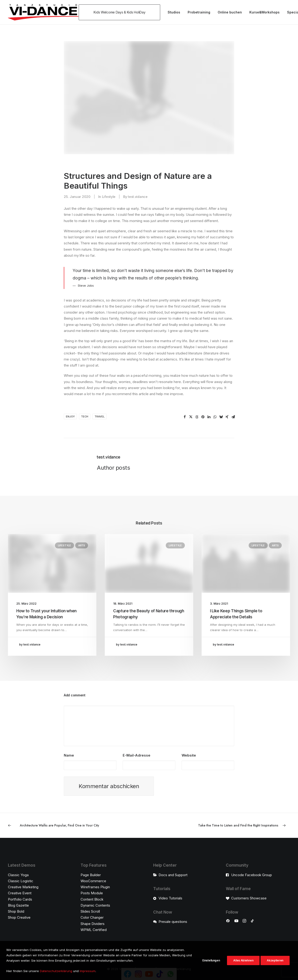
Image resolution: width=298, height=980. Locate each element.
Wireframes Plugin (95, 887)
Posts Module (92, 893)
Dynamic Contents (95, 905)
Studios (174, 12)
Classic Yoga (18, 875)
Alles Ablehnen (243, 964)
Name (69, 755)
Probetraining (199, 12)
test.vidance (138, 197)
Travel (100, 416)
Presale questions (173, 922)
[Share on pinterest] (203, 417)
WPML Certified (94, 930)
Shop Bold (16, 911)
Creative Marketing (23, 887)
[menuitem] (121, 12)
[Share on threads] (197, 417)
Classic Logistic (21, 881)
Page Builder (91, 875)
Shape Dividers (93, 924)
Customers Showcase (249, 898)
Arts (82, 545)
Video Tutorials (170, 898)
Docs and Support (173, 875)
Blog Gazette (18, 905)
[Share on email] (233, 417)
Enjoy (70, 416)
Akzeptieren (275, 964)
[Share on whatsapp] (215, 417)
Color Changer (92, 918)
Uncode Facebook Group (252, 875)
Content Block (92, 899)
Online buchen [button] (230, 12)
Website (189, 755)
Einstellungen (211, 964)
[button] (121, 12)
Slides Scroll (90, 911)
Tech (85, 416)
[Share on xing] (227, 417)
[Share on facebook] (185, 417)
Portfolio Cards (20, 899)
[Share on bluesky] (221, 417)
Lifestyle (109, 197)
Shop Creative (19, 918)
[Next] (234, 825)
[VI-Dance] (43, 12)
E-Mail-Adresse (137, 755)
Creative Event (20, 893)
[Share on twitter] (191, 417)
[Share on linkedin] (209, 417)
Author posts (113, 468)
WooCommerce (93, 881)
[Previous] (64, 825)
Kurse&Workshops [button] (264, 12)
